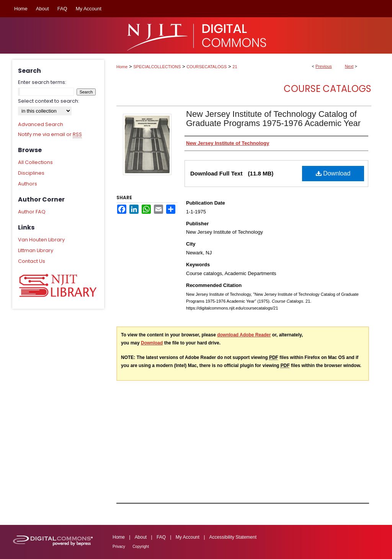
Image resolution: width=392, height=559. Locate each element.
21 (235, 67)
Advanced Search (41, 124)
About (141, 537)
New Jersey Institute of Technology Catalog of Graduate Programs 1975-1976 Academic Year (273, 119)
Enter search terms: (42, 82)
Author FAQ (32, 212)
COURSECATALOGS (207, 67)
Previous (324, 66)
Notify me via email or (50, 134)
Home (122, 67)
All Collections (35, 162)
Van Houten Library (41, 240)
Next (349, 66)
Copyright (141, 547)
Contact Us (32, 261)
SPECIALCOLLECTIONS (157, 67)
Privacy (119, 547)
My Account (188, 537)
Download (333, 173)
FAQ (161, 537)
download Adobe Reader (244, 335)
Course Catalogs (327, 89)
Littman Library (36, 250)
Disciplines (31, 173)
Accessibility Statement (233, 537)
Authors (28, 184)
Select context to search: (49, 101)
